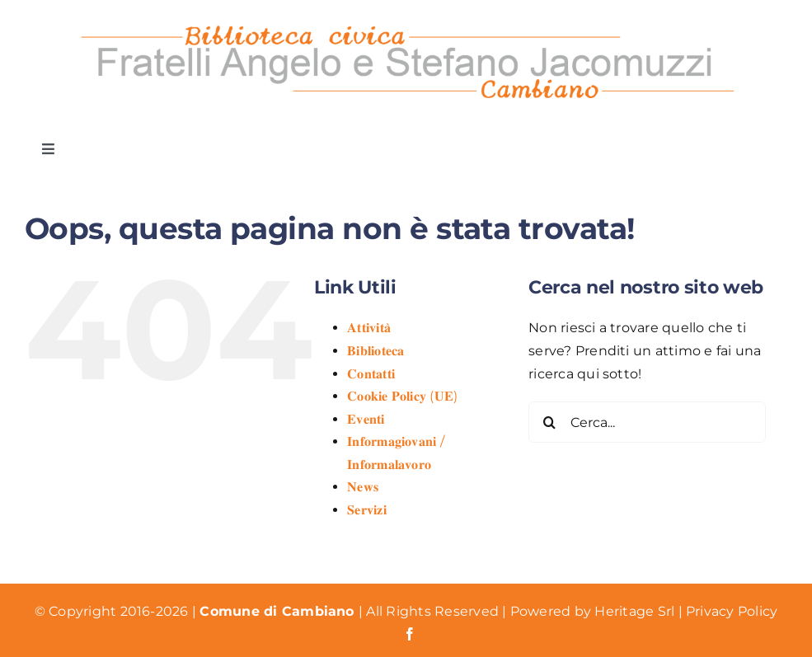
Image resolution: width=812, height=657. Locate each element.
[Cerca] (549, 422)
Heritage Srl (636, 611)
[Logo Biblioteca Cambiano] (406, 23)
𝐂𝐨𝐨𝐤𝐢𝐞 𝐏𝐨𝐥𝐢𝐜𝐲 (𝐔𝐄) (402, 396)
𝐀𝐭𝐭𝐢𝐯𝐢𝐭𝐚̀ (369, 328)
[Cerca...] (647, 422)
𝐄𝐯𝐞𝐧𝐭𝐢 (366, 419)
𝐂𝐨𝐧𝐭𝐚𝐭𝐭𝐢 (371, 374)
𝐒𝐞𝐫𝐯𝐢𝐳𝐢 (367, 510)
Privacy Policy (732, 611)
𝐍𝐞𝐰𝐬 (363, 487)
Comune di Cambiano (279, 611)
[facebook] (410, 634)
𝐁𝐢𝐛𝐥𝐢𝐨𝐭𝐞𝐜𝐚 (375, 351)
